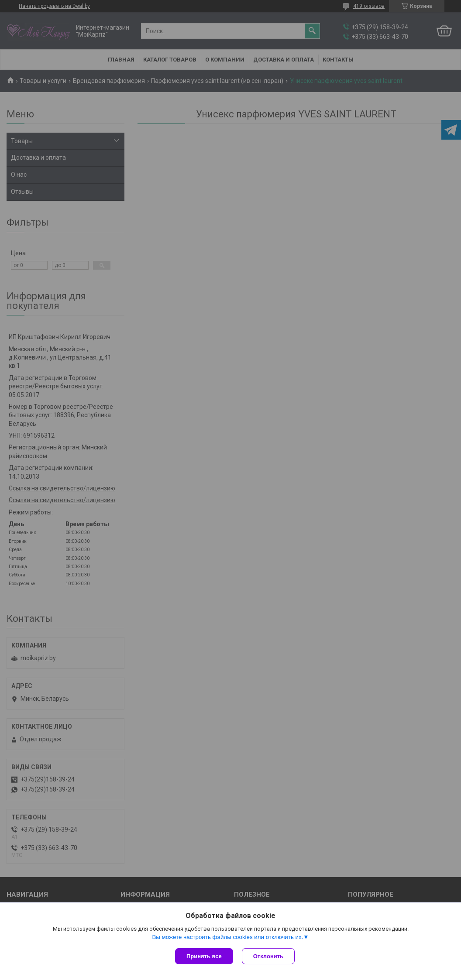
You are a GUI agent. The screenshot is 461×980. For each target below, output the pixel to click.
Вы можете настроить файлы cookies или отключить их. (227, 937)
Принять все (204, 956)
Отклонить (268, 956)
